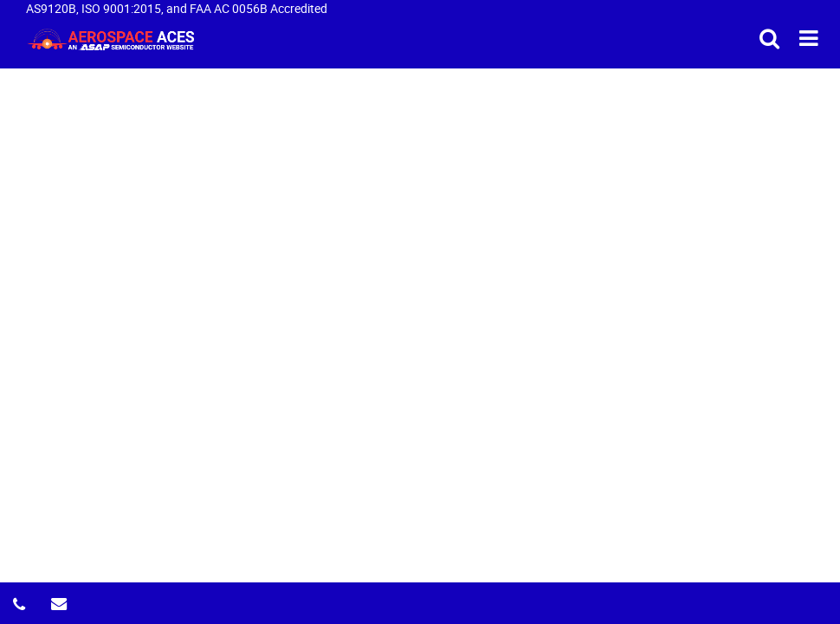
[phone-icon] (22, 598)
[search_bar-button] (769, 37)
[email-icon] (60, 598)
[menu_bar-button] (809, 37)
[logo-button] (110, 38)
